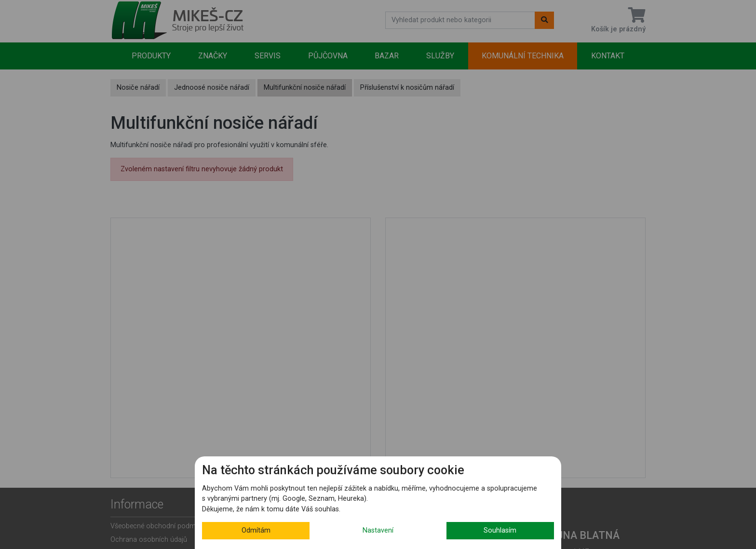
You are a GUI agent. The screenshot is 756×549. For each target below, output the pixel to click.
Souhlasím (500, 530)
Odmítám (256, 530)
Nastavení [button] (378, 530)
